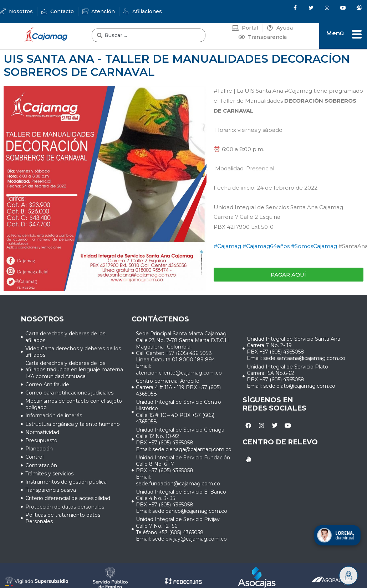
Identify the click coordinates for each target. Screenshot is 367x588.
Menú (335, 33)
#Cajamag (227, 246)
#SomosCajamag (314, 246)
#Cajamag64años (266, 246)
